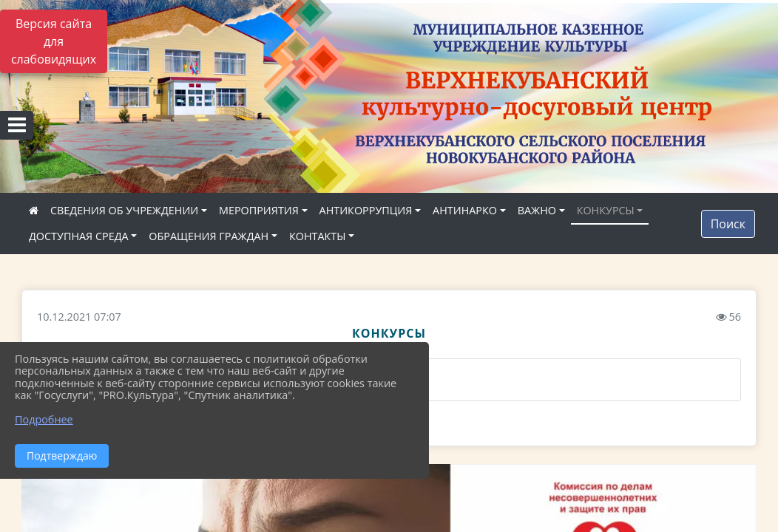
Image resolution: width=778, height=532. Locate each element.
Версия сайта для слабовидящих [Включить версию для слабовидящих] (54, 41)
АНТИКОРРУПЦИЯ (366, 210)
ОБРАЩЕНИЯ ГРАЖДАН (209, 236)
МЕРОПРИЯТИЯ (259, 210)
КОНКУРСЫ (606, 210)
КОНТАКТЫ (318, 236)
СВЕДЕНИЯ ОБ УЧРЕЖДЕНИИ (124, 210)
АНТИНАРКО (465, 210)
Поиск (728, 224)
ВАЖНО (537, 210)
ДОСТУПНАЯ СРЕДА (79, 236)
